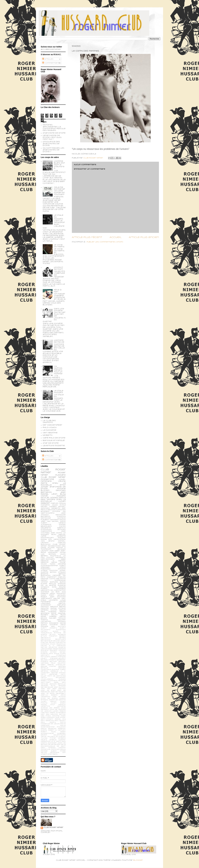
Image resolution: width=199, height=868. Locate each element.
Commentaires (51, 63)
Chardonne (61, 642)
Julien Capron (49, 702)
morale (62, 621)
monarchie (46, 749)
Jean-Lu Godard (49, 695)
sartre (44, 753)
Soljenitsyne (60, 735)
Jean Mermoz (59, 689)
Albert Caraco (53, 523)
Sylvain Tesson (57, 618)
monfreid (55, 749)
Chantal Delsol (48, 642)
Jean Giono (56, 533)
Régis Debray (49, 616)
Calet (63, 641)
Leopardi (53, 600)
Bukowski (46, 575)
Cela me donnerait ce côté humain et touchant (59, 191)
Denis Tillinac (48, 548)
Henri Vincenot (58, 594)
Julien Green (58, 703)
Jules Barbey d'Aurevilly (53, 555)
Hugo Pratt (47, 595)
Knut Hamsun (58, 705)
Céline (44, 646)
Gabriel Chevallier (57, 665)
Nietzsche (61, 515)
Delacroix (53, 647)
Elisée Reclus (48, 584)
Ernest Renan (58, 652)
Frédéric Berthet (49, 662)
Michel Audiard (49, 507)
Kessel (44, 705)
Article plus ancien (144, 237)
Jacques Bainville (58, 684)
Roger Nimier (57, 477)
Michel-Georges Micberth (53, 507)
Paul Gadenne (47, 721)
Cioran (44, 496)
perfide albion (49, 751)
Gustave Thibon (59, 670)
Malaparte (61, 557)
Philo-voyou (50, 428)
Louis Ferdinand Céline (53, 601)
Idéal (56, 682)
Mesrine (45, 608)
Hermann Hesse (58, 520)
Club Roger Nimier (53, 828)
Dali (64, 546)
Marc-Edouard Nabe (53, 559)
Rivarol (44, 730)
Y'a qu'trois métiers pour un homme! (58, 370)
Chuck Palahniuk (58, 644)
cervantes (46, 621)
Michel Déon (59, 521)
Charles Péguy (58, 503)
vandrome (55, 753)
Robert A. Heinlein (57, 730)
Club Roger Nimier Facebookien (53, 545)
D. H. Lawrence (57, 646)
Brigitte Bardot (53, 574)
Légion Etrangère (58, 713)
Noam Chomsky (48, 717)
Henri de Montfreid (56, 676)
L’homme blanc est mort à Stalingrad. (59, 165)
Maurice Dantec (58, 714)
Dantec (44, 647)
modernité (47, 479)
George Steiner (49, 666)
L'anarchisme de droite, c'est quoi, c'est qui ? (52, 137)
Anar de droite (51, 443)
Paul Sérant (60, 721)
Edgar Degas (53, 649)
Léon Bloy (59, 494)
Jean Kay (46, 689)
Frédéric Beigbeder (57, 660)
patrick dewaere (50, 623)
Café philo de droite (54, 438)
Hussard (61, 496)
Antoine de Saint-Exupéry (53, 512)
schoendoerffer (49, 566)
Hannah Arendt (58, 673)
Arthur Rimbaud (58, 635)
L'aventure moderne (54, 446)
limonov (62, 748)
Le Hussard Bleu (53, 534)
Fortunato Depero (49, 657)
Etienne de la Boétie (53, 585)
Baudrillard (60, 639)
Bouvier (57, 641)
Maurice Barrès (58, 607)
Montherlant (47, 538)
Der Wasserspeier (52, 425)
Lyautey (45, 713)
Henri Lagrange (49, 674)
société (54, 625)
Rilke (63, 615)
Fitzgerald (61, 655)
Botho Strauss (58, 572)
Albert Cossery (49, 628)
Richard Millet (49, 615)
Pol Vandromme (57, 539)
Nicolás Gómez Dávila (53, 498)
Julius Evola (59, 505)
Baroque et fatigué (54, 441)
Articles (48, 59)
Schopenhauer (47, 733)
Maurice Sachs (49, 562)
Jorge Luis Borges (53, 553)
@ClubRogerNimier (51, 49)
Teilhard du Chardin (56, 737)
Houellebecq (47, 679)
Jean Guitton (60, 687)
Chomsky (45, 644)
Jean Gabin (54, 551)
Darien (44, 580)
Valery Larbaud (49, 740)
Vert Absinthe (50, 433)
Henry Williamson (53, 677)
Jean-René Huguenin (53, 552)
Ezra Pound (59, 587)
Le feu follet (53, 557)
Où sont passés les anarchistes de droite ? (53, 150)
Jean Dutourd (58, 597)
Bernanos (46, 516)
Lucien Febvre (59, 711)
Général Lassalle (50, 671)
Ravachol (52, 729)
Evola (57, 654)
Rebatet (62, 729)
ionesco (52, 748)
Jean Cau (46, 521)
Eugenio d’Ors (47, 654)
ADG (43, 541)
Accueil (116, 237)
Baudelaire (46, 526)
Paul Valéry (48, 722)
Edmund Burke (58, 582)
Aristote (53, 571)
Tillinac (44, 738)
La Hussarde (49, 430)
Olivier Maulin (58, 610)
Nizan (63, 716)
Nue (57, 717)
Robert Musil (48, 732)
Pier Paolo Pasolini (53, 509)
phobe (63, 751)
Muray (54, 608)
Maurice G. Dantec (53, 561)
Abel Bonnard (58, 627)
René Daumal (58, 613)
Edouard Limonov (58, 650)
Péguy (44, 729)
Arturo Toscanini (49, 636)
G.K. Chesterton (58, 590)
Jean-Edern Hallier (51, 599)
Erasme (44, 652)
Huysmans (52, 681)
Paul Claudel (49, 612)
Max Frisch (46, 716)
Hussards (45, 505)
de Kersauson (54, 745)
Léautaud (45, 603)
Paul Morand (48, 500)
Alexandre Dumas (53, 525)
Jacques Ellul (48, 686)
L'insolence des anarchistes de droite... (51, 144)
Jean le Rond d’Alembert (53, 694)
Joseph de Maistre (57, 700)
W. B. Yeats (56, 741)
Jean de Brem (48, 690)
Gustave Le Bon (50, 592)
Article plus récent (87, 237)
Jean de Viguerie (58, 692)
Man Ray (45, 714)
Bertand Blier (47, 641)
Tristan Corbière (58, 738)
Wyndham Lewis (55, 743)
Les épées (54, 708)
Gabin (43, 665)
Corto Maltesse (58, 579)
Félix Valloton (58, 663)
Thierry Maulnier (53, 620)
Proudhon (61, 727)
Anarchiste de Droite (54, 133)
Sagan (63, 732)
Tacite (44, 737)
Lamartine (45, 706)
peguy (63, 749)
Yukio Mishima (58, 564)
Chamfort (52, 577)
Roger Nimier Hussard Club (53, 475)
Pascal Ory (60, 719)
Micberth (48, 435)
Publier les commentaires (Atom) (105, 242)
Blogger (138, 860)
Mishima (56, 716)
